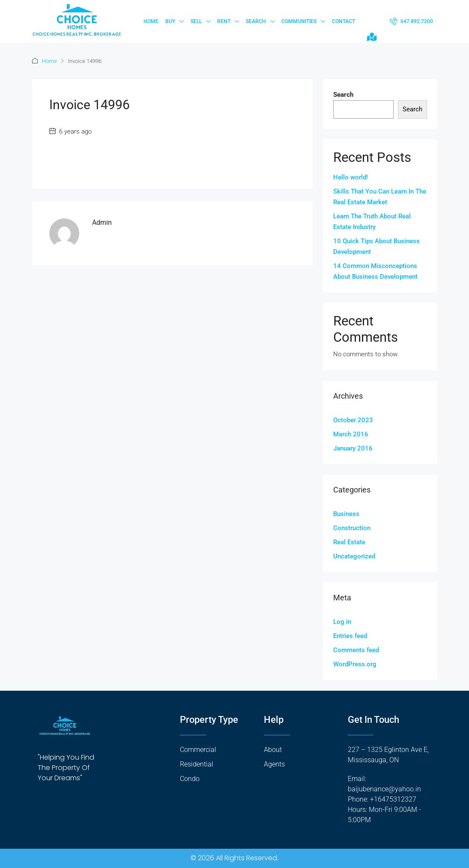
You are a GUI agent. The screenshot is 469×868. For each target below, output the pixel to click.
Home (151, 21)
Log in (342, 622)
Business (346, 514)
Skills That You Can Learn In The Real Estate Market (380, 197)
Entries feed (350, 636)
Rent (224, 21)
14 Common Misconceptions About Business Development (375, 271)
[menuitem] (411, 21)
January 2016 (353, 448)
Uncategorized (354, 556)
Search (256, 21)
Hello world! (351, 177)
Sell (196, 21)
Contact (344, 21)
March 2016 (351, 434)
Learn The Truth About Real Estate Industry (372, 222)
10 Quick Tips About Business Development (376, 246)
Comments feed (356, 650)
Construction (352, 528)
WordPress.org (355, 664)
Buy (170, 21)
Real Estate (349, 542)
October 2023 (353, 420)
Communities (299, 21)
